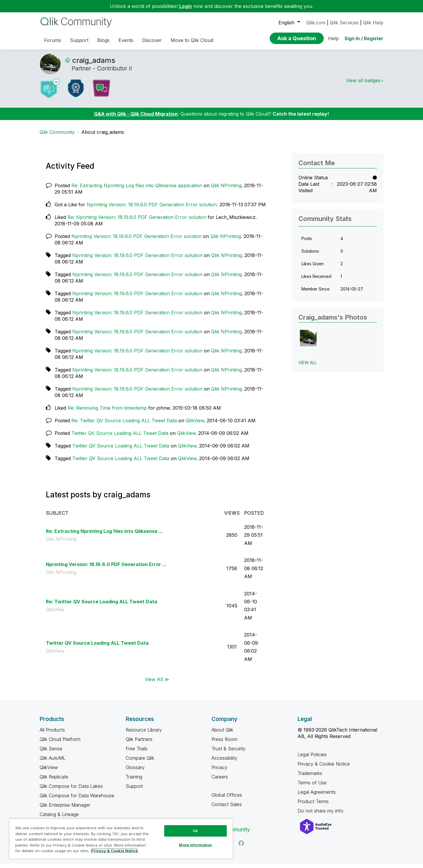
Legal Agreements (317, 796)
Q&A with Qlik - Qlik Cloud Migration (136, 118)
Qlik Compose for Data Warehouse (77, 800)
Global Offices (227, 799)
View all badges (363, 85)
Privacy (219, 772)
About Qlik (222, 734)
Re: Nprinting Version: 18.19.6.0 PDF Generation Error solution (137, 222)
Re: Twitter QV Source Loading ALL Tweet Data (124, 425)
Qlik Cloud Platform (60, 744)
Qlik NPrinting (226, 190)
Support (134, 791)
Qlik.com (316, 23)
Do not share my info (321, 815)
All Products (52, 734)
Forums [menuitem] (53, 40)
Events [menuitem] (126, 40)
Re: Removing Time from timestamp (107, 412)
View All (308, 367)
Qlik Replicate (54, 781)
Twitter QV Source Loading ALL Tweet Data (120, 438)
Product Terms (313, 806)
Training (134, 781)
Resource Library (144, 734)
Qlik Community (57, 136)
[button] (308, 343)
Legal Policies (312, 759)
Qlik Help (373, 23)
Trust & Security (229, 753)
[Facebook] (241, 847)
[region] (121, 839)
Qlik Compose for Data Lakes (71, 791)
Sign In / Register (364, 38)
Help (333, 38)
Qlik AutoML (53, 762)
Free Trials (137, 753)
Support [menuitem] (79, 40)
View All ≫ (157, 684)
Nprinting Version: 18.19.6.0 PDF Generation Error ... (106, 569)
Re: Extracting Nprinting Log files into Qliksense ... (104, 536)
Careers (220, 781)
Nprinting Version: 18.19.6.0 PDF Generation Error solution (152, 209)
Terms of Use (312, 787)
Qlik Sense (51, 753)
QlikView (195, 425)
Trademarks (310, 778)
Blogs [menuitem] (103, 40)
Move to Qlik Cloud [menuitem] (192, 40)
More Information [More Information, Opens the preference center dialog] (195, 845)
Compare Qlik (140, 762)
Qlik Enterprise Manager (65, 809)
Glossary (135, 772)
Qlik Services (344, 23)
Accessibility (224, 762)
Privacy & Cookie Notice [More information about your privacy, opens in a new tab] (114, 851)
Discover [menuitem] (152, 40)
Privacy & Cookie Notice (324, 768)
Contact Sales (227, 809)
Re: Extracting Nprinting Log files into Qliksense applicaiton (137, 190)
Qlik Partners (139, 744)
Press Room (224, 744)
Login (186, 6)
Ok (195, 831)
